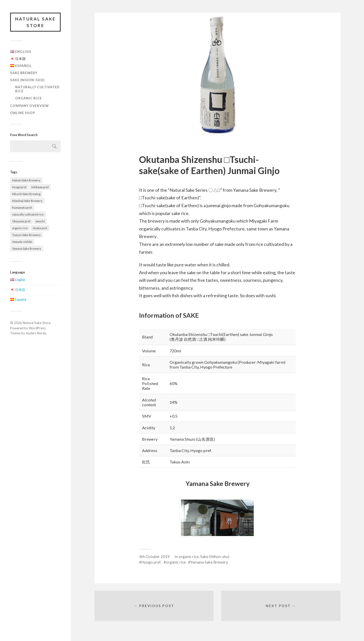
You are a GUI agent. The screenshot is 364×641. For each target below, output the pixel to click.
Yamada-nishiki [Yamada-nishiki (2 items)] (22, 242)
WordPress (37, 328)
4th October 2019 (154, 557)
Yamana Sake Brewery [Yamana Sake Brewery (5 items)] (27, 249)
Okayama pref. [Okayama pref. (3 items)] (21, 221)
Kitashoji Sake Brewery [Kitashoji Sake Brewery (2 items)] (27, 201)
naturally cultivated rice (37, 89)
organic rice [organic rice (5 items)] (20, 228)
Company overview (29, 106)
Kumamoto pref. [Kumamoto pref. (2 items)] (22, 208)
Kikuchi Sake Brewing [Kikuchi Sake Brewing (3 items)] (26, 194)
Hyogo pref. (151, 562)
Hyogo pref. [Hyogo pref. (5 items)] (19, 187)
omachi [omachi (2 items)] (40, 221)
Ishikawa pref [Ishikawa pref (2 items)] (40, 187)
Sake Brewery (24, 73)
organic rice (28, 98)
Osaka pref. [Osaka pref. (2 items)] (40, 228)
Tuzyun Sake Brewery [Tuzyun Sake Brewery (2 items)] (26, 235)
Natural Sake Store (36, 22)
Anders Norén (36, 333)
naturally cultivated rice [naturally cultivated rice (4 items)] (28, 214)
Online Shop (23, 113)
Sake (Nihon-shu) (27, 80)
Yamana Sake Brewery (209, 562)
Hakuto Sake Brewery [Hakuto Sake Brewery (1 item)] (26, 180)
